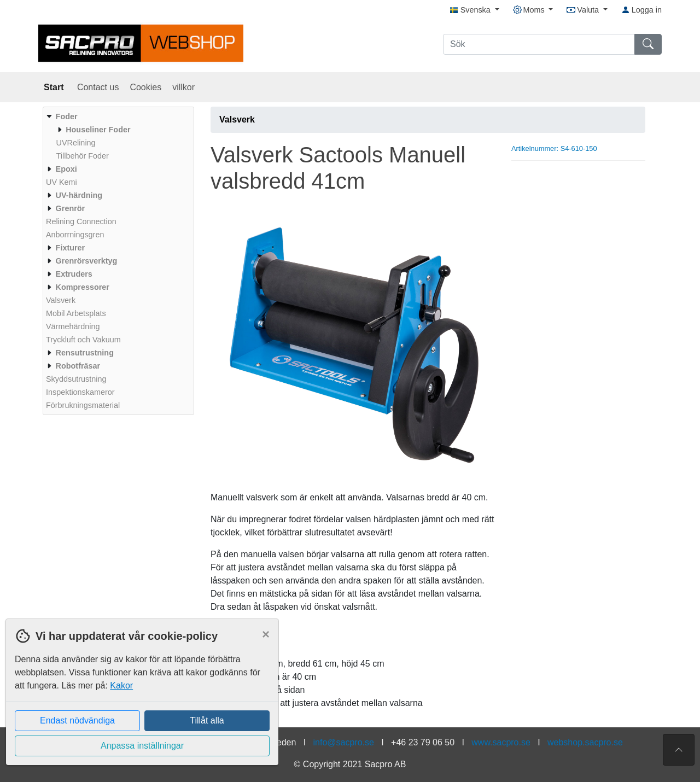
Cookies (145, 87)
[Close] (266, 634)
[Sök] (539, 44)
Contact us (98, 87)
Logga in (641, 10)
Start (55, 87)
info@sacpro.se (344, 742)
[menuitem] (117, 136)
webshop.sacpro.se (585, 742)
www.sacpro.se (501, 742)
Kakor (121, 685)
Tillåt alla (207, 720)
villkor (183, 87)
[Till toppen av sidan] (679, 750)
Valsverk (237, 119)
